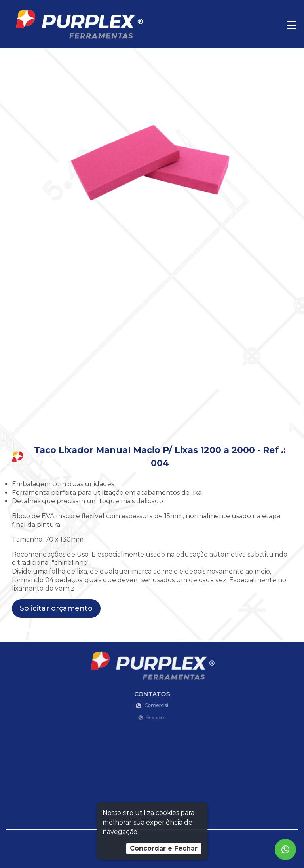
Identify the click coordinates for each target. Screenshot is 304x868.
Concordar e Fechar (164, 848)
